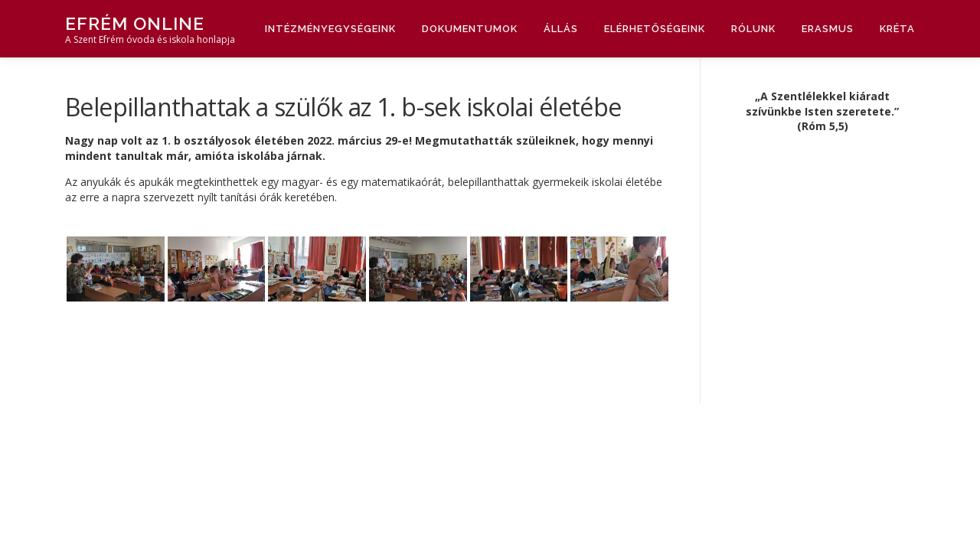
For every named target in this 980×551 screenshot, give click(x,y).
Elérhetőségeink (655, 29)
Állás (561, 29)
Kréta (897, 29)
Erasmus (828, 29)
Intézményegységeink (330, 29)
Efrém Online (135, 23)
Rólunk (753, 29)
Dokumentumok (470, 29)
